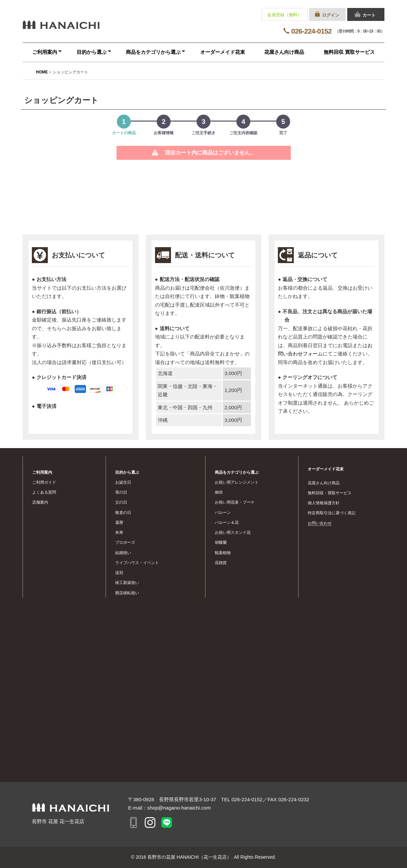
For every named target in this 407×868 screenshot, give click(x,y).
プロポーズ (125, 542)
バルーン (223, 513)
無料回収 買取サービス (349, 52)
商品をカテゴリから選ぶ (153, 52)
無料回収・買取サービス (330, 493)
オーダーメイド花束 (223, 52)
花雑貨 (221, 563)
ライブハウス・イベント (137, 563)
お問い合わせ (320, 523)
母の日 (121, 492)
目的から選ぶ (92, 52)
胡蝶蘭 (221, 542)
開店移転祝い (127, 593)
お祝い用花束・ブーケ (235, 502)
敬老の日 (123, 513)
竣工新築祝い (127, 583)
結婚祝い (123, 553)
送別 (119, 573)
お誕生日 (123, 482)
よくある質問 (44, 492)
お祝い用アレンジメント (237, 482)
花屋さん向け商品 (284, 52)
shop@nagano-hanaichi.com (179, 808)
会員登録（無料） (285, 15)
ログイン (331, 15)
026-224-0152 (311, 31)
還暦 (119, 523)
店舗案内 (40, 502)
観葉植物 (223, 553)
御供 (219, 492)
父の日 (121, 502)
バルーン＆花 (227, 523)
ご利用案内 (45, 52)
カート (369, 15)
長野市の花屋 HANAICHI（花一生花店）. (191, 857)
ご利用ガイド (44, 482)
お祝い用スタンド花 (233, 532)
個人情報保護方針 (324, 503)
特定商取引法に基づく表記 (332, 513)
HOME (42, 72)
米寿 (119, 532)
